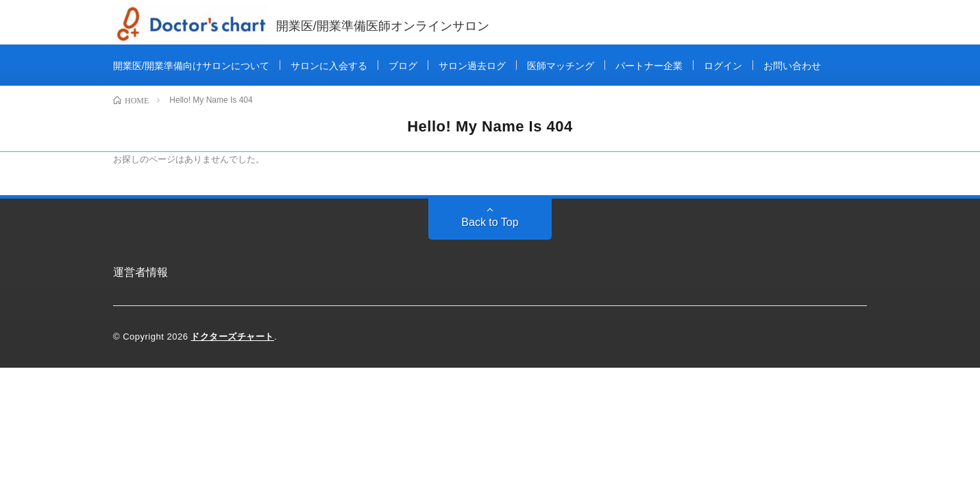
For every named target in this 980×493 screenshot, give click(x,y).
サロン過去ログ (472, 66)
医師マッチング (561, 66)
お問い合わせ (792, 66)
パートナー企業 (649, 66)
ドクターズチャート (232, 337)
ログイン (723, 66)
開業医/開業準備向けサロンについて (191, 66)
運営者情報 (140, 272)
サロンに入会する (329, 66)
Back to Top (490, 222)
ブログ (403, 66)
